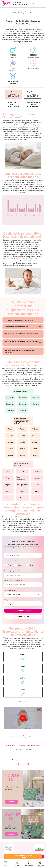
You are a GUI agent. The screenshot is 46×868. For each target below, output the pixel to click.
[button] (6, 863)
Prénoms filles (15, 749)
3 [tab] (24, 701)
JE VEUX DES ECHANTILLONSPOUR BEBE (23, 856)
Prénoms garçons (29, 749)
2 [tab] (22, 701)
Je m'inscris (11, 802)
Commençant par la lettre (13, 571)
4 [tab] (26, 701)
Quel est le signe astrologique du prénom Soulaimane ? (22, 334)
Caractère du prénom (13, 104)
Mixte (31, 565)
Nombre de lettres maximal (13, 580)
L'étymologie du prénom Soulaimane (16, 327)
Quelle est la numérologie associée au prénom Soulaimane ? (19, 351)
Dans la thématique (11, 590)
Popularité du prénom (33, 94)
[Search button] (44, 4)
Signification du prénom (13, 94)
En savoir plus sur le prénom (33, 104)
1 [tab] (20, 701)
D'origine (7, 600)
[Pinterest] (28, 764)
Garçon (20, 565)
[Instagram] (18, 764)
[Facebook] (23, 764)
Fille (9, 565)
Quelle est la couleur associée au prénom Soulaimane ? (22, 343)
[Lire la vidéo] (23, 718)
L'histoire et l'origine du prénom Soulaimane (19, 320)
